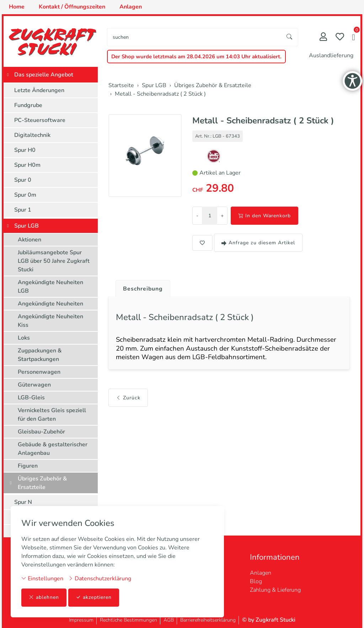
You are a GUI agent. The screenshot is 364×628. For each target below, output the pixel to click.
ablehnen (44, 598)
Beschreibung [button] (143, 289)
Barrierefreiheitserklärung (208, 620)
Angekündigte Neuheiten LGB (50, 287)
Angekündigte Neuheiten (50, 304)
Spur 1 (23, 210)
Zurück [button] (128, 398)
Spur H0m (27, 165)
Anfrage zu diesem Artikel (258, 243)
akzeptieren (94, 598)
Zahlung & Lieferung (275, 590)
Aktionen (30, 240)
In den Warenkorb (264, 216)
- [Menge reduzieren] (197, 216)
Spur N (23, 502)
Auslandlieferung (331, 55)
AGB (169, 620)
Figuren (28, 466)
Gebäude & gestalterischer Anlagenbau (53, 449)
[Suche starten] (290, 37)
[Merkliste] (340, 38)
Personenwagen (39, 372)
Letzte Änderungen (39, 90)
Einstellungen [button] (42, 579)
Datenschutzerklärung (100, 579)
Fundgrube (28, 105)
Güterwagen (34, 385)
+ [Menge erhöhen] (222, 216)
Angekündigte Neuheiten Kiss (50, 321)
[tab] (141, 287)
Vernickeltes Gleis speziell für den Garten (52, 415)
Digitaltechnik (32, 135)
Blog (256, 581)
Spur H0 (25, 150)
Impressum (81, 620)
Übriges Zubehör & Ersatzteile (42, 483)
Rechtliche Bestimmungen (129, 620)
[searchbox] (194, 37)
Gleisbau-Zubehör (41, 432)
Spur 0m (25, 195)
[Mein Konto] (323, 38)
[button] (354, 38)
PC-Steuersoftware (40, 120)
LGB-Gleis (31, 398)
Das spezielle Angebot (44, 75)
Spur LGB (26, 226)
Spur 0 (23, 180)
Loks (24, 338)
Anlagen (261, 573)
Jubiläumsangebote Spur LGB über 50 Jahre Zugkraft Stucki (54, 261)
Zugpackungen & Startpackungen (40, 355)
